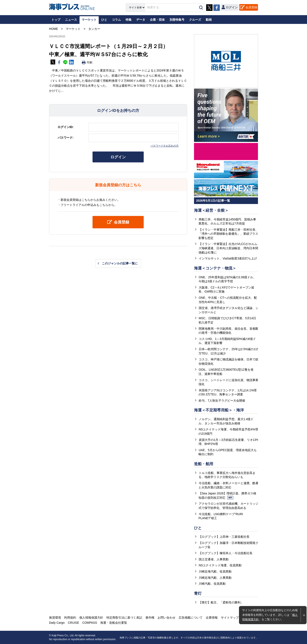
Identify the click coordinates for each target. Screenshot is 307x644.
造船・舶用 (204, 464)
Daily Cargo (57, 623)
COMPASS (90, 623)
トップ (56, 20)
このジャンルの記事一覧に (120, 263)
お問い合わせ (167, 618)
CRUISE (73, 623)
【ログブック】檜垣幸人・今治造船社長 (226, 553)
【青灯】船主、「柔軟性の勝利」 (221, 602)
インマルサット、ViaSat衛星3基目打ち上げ (228, 258)
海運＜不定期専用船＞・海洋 (219, 410)
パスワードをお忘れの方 (165, 146)
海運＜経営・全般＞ (211, 210)
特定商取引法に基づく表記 (124, 618)
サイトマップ (230, 618)
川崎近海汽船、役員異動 (215, 571)
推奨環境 (55, 618)
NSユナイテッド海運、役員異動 (220, 565)
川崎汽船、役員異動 (212, 584)
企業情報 (212, 618)
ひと (198, 528)
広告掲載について (191, 618)
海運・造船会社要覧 (114, 623)
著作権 (150, 618)
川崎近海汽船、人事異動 (215, 578)
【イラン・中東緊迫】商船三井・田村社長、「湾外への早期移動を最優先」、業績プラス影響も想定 (228, 234)
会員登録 (251, 7)
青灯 (198, 593)
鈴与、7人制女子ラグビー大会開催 (222, 401)
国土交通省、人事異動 (214, 559)
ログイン (118, 157)
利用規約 (70, 618)
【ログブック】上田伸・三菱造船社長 (224, 537)
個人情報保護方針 (91, 618)
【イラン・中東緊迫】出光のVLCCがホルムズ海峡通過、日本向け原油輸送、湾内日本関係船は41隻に (228, 248)
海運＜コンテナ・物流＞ (215, 268)
